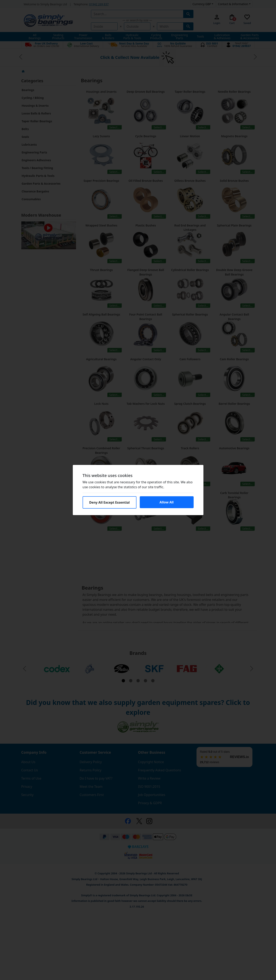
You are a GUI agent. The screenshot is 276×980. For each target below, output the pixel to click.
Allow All (167, 502)
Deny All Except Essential (109, 502)
